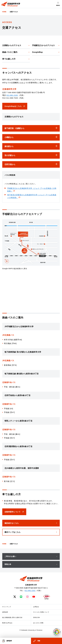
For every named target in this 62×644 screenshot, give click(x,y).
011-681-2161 (12, 95)
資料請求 (5, 612)
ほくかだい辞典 (38, 623)
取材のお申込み (7, 623)
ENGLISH (37, 617)
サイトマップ (7, 607)
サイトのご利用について (41, 612)
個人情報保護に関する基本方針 (12, 617)
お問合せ (36, 607)
